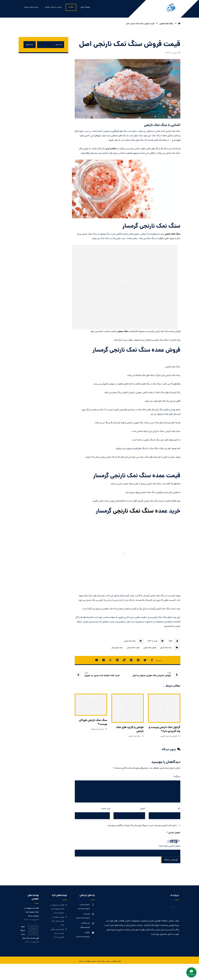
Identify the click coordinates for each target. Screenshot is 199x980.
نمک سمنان (123, 331)
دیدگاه (177, 777)
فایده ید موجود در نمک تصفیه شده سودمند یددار (57, 909)
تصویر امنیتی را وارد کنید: (169, 846)
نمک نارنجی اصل (117, 648)
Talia (171, 641)
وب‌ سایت (105, 809)
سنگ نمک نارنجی (173, 234)
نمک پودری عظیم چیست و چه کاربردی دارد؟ (57, 933)
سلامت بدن (111, 149)
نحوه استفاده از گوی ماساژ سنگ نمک (58, 921)
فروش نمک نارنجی (150, 648)
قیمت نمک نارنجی (133, 648)
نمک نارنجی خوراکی (97, 729)
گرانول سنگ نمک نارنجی (169, 736)
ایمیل (143, 809)
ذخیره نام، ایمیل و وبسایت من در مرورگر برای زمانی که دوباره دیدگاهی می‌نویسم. (142, 826)
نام (179, 809)
